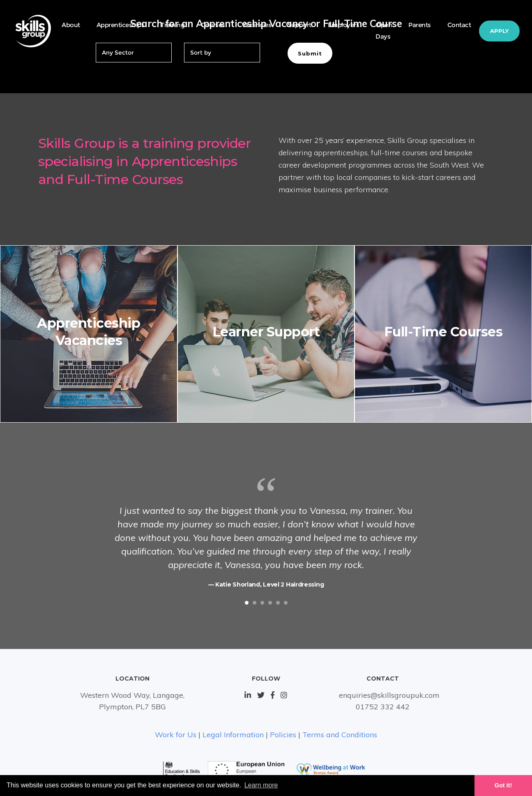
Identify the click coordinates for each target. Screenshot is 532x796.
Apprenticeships (121, 25)
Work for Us (176, 735)
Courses (213, 25)
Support (299, 25)
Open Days (384, 31)
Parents (420, 25)
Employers (344, 25)
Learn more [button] (261, 785)
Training (173, 25)
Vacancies (257, 25)
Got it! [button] (503, 785)
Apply (499, 31)
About (71, 25)
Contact (459, 25)
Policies (283, 735)
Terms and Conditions (340, 735)
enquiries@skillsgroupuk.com (389, 695)
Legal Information (233, 735)
